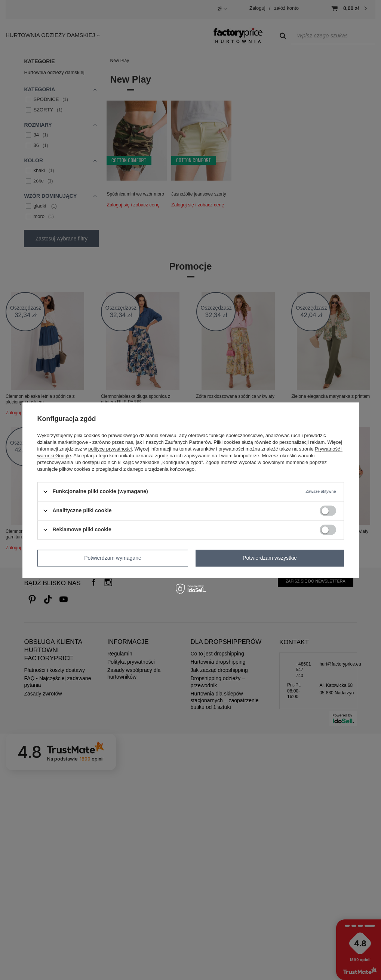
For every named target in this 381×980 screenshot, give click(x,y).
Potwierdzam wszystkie (270, 558)
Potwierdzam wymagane (113, 558)
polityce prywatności (110, 449)
